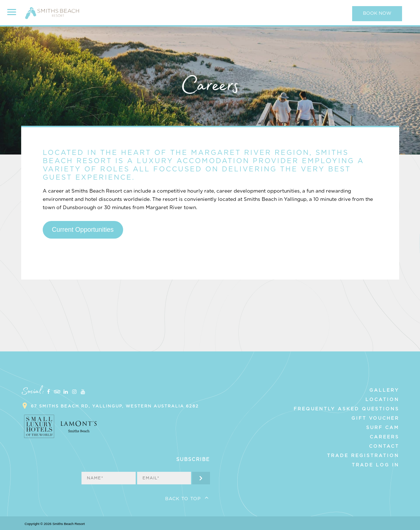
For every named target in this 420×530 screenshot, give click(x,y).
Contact (384, 446)
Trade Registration (363, 456)
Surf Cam (383, 428)
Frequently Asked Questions (346, 409)
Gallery (384, 390)
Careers (384, 437)
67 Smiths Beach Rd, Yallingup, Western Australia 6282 (115, 406)
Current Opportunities (83, 230)
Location (382, 400)
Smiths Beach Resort (52, 16)
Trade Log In (375, 465)
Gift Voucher (375, 418)
